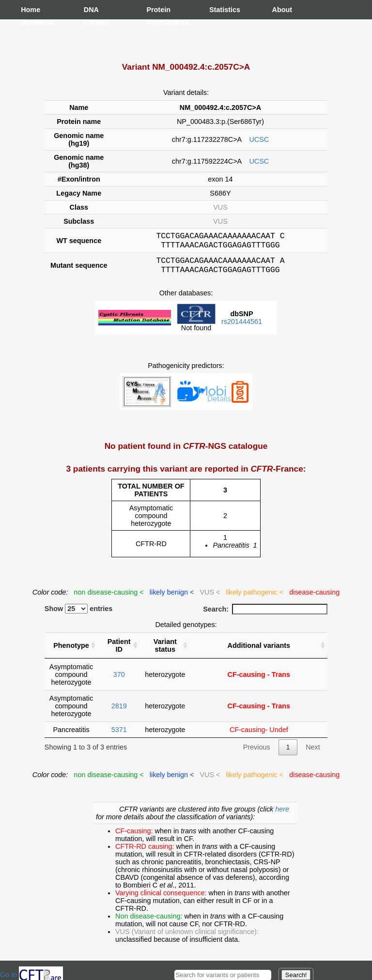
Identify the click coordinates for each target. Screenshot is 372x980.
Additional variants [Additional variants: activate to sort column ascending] (259, 651)
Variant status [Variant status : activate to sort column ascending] (165, 651)
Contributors (156, 22)
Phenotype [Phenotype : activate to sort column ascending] (71, 651)
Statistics (219, 10)
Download (31, 22)
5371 (119, 735)
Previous (257, 753)
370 (119, 680)
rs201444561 (242, 327)
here (282, 815)
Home (31, 10)
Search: (265, 615)
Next (313, 753)
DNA (91, 10)
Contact (93, 22)
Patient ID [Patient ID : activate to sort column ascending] (119, 651)
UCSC (259, 139)
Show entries (79, 614)
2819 (119, 712)
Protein (156, 10)
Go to (31, 975)
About (282, 10)
